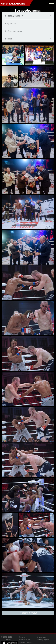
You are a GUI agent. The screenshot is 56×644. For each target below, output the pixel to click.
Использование (24, 640)
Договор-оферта (43, 640)
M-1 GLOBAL (13, 4)
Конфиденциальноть (26, 642)
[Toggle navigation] (52, 4)
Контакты (22, 637)
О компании (42, 637)
